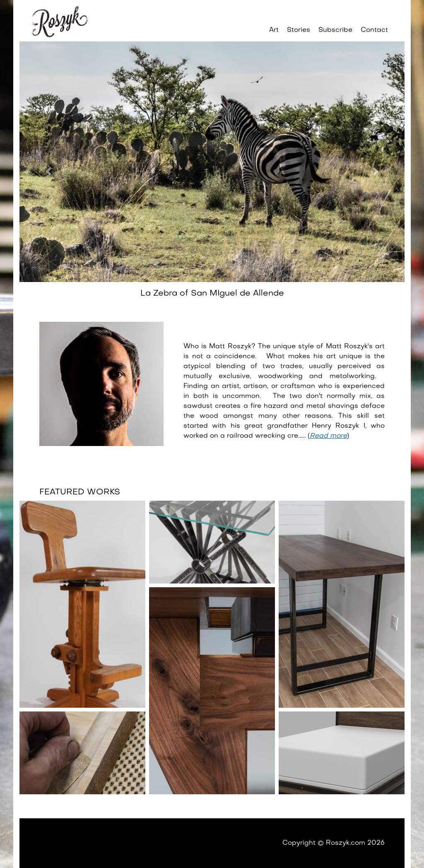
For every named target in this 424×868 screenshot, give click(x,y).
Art (274, 30)
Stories (299, 30)
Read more (328, 436)
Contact (374, 30)
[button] (48, 172)
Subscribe (335, 30)
